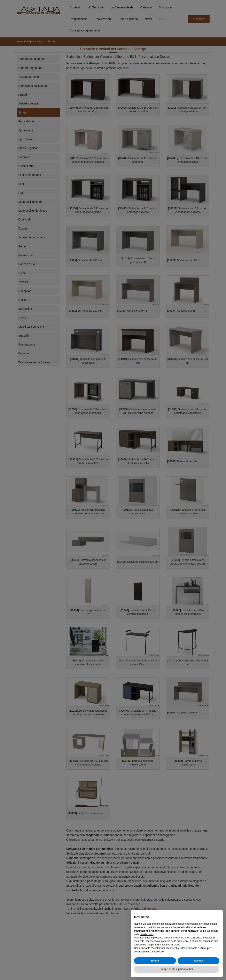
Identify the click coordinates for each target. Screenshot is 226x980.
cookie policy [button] (147, 934)
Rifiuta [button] (155, 961)
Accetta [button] (198, 961)
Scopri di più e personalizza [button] (177, 969)
